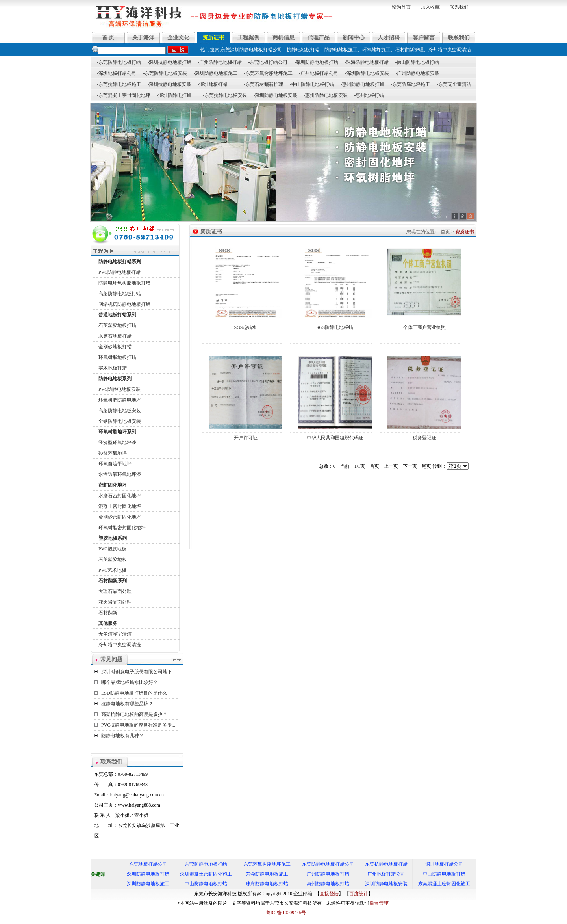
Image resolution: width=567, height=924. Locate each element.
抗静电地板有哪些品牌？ (127, 704)
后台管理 (379, 903)
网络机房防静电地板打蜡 (124, 304)
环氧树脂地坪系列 (117, 432)
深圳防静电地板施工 (216, 73)
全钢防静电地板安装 (120, 421)
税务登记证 (424, 438)
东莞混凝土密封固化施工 (444, 884)
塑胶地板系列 (113, 538)
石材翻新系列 (113, 581)
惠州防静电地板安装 (326, 95)
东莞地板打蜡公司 (268, 62)
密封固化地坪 (113, 485)
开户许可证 (246, 438)
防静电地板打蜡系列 (120, 262)
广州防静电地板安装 (418, 73)
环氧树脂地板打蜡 (117, 357)
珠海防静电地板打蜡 (367, 62)
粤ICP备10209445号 (284, 913)
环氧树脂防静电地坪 (120, 400)
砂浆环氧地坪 (113, 453)
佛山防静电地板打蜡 (417, 62)
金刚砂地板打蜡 (115, 347)
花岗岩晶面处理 (115, 602)
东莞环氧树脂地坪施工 (268, 73)
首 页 (108, 38)
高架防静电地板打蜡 (120, 294)
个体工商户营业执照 (424, 327)
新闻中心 (354, 38)
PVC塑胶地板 (112, 549)
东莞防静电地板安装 (165, 73)
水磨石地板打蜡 (115, 336)
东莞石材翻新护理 (264, 84)
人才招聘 (389, 38)
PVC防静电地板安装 (120, 389)
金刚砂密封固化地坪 (120, 517)
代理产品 (319, 38)
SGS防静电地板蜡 (335, 327)
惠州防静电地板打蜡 (362, 84)
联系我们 (459, 7)
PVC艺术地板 (112, 570)
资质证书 (213, 38)
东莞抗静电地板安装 (225, 95)
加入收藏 (430, 7)
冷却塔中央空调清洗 (120, 645)
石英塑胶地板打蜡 (117, 325)
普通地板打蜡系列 (117, 315)
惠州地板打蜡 (369, 95)
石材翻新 (108, 613)
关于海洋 (143, 38)
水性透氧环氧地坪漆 (120, 474)
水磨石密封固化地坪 (120, 496)
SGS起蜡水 (245, 327)
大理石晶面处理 (115, 591)
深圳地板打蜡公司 (117, 73)
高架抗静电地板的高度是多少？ (134, 714)
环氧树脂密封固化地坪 (122, 528)
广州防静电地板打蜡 (220, 62)
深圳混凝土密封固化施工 (206, 874)
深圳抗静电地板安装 (170, 84)
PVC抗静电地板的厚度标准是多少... (138, 725)
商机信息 (283, 38)
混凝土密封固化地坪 (120, 506)
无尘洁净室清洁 (115, 634)
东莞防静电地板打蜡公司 (328, 864)
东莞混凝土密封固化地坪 (124, 95)
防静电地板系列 (115, 379)
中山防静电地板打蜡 (312, 84)
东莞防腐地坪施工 (410, 84)
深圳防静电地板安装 (367, 73)
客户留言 (424, 38)
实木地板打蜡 (113, 368)
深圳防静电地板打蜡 (316, 62)
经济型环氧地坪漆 (117, 442)
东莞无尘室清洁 (454, 84)
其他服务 (108, 623)
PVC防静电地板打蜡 (120, 272)
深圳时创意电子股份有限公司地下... (138, 672)
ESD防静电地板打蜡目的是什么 (134, 693)
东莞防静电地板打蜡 (119, 62)
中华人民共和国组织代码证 (335, 438)
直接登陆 (329, 894)
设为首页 (401, 7)
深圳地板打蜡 (213, 84)
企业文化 (178, 38)
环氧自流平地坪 (115, 464)
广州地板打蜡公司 (319, 73)
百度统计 (359, 894)
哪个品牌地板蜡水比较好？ (130, 682)
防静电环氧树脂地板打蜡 (124, 283)
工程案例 (248, 38)
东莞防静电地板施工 (267, 874)
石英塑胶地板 (113, 560)
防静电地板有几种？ (122, 736)
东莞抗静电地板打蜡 (386, 864)
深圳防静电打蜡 (174, 95)
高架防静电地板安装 (120, 411)
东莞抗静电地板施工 (119, 84)
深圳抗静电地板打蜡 (170, 62)
